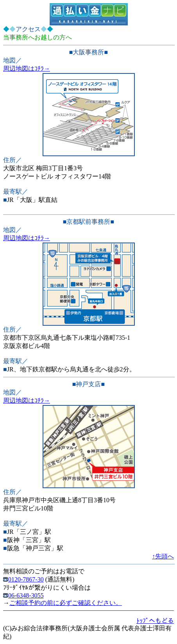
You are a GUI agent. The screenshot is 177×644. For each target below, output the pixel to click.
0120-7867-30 (23, 579)
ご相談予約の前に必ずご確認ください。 (66, 603)
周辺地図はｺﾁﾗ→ (27, 69)
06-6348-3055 (23, 595)
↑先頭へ (163, 556)
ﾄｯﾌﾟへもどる (155, 621)
